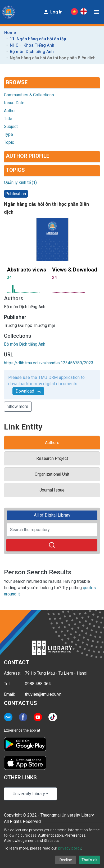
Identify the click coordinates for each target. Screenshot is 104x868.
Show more (18, 406)
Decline (66, 860)
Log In (53, 12)
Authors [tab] (52, 443)
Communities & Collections (29, 95)
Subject (11, 127)
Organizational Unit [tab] (52, 474)
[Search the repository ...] (52, 530)
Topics (15, 170)
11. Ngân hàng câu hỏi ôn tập (38, 39)
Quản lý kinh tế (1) (20, 182)
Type (8, 134)
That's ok (89, 860)
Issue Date (14, 103)
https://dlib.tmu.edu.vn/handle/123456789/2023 (49, 363)
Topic (9, 142)
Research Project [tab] (52, 458)
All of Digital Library (52, 515)
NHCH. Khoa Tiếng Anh (32, 45)
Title (8, 119)
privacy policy (70, 848)
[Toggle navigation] (97, 12)
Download (28, 391)
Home (10, 33)
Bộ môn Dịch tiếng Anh (32, 52)
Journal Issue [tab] (52, 490)
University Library (29, 794)
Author (10, 111)
